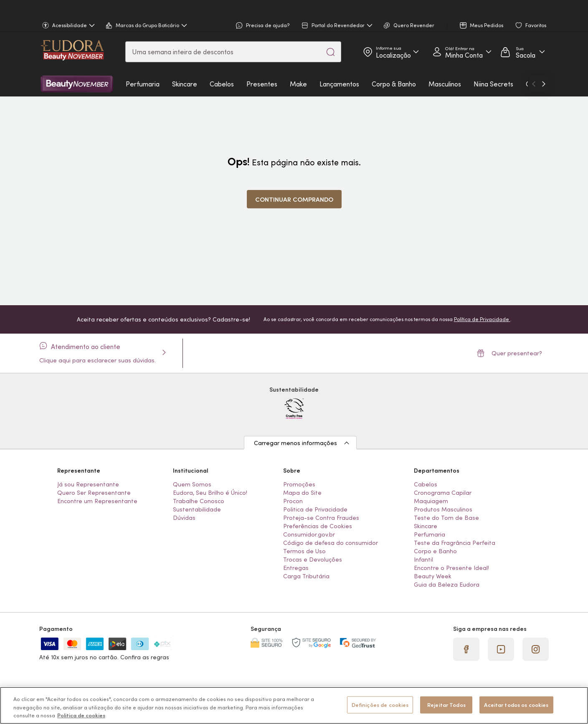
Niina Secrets (493, 84)
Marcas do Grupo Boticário (146, 25)
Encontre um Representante (97, 501)
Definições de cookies (380, 705)
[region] (294, 705)
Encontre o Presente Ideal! (451, 568)
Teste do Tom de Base (446, 518)
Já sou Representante (88, 484)
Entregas (296, 568)
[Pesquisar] (330, 52)
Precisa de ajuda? (263, 25)
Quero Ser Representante (94, 493)
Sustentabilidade (197, 509)
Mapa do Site (302, 493)
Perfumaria (143, 84)
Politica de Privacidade (315, 509)
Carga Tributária (306, 576)
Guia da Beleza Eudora (447, 585)
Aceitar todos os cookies (516, 705)
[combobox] (233, 52)
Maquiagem (431, 501)
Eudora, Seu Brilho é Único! (210, 493)
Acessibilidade (68, 25)
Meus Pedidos (482, 25)
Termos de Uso (304, 551)
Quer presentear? (509, 353)
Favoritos (531, 25)
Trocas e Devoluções (313, 559)
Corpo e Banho (435, 551)
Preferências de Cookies (318, 526)
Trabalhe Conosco (199, 501)
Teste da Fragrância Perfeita (455, 543)
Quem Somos (192, 484)
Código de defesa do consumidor (331, 543)
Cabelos (222, 84)
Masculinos (445, 84)
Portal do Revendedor (337, 25)
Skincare (185, 84)
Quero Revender (409, 25)
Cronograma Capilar (443, 493)
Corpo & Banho (394, 84)
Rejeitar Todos (446, 705)
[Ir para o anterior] (534, 84)
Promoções (299, 484)
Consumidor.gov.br (309, 534)
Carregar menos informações (295, 443)
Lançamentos (339, 84)
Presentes (262, 84)
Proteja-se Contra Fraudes (321, 518)
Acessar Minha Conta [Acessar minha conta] (459, 52)
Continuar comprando (294, 199)
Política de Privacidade (482, 319)
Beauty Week (433, 576)
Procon (293, 501)
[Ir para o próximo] (544, 84)
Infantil (423, 559)
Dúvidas (184, 518)
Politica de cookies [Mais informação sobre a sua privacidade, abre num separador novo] (81, 715)
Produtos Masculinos (443, 509)
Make (298, 84)
